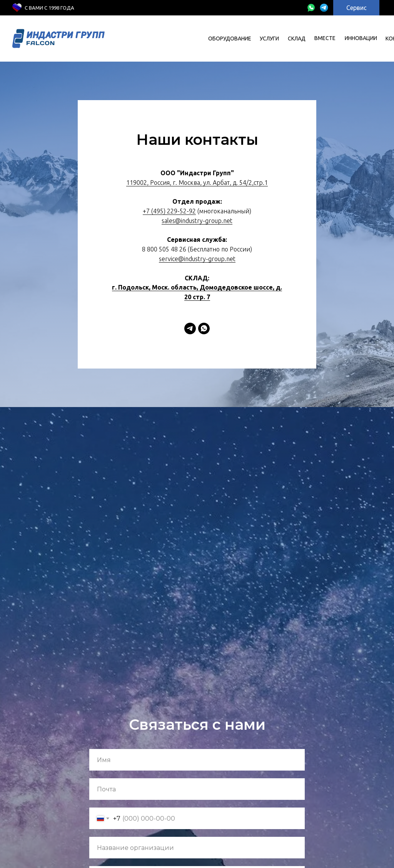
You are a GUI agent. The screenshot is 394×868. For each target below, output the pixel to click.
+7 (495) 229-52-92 (169, 211)
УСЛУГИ (269, 39)
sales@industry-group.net (197, 221)
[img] (311, 8)
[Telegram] (190, 328)
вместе (325, 38)
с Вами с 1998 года (49, 8)
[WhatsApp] (204, 328)
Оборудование (230, 39)
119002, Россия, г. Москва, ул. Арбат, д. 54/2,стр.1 (197, 183)
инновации (361, 38)
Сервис (356, 8)
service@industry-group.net (197, 259)
